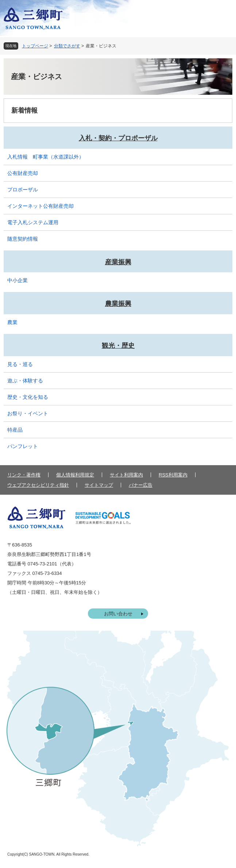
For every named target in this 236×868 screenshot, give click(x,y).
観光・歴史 (118, 346)
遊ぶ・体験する (25, 381)
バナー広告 (141, 485)
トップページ (35, 46)
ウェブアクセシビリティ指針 (38, 485)
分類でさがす (67, 46)
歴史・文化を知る (28, 397)
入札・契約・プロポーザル (118, 138)
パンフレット (23, 446)
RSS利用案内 (173, 475)
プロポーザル (23, 190)
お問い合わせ (118, 614)
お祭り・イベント (28, 413)
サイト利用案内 (126, 475)
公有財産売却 (23, 173)
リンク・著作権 (24, 475)
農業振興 (118, 304)
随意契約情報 (23, 239)
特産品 (15, 430)
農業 (12, 322)
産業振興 (118, 262)
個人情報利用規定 (75, 475)
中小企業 (18, 280)
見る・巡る (20, 364)
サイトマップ (99, 485)
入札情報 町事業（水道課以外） (46, 157)
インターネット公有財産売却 (40, 206)
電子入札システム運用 (33, 222)
